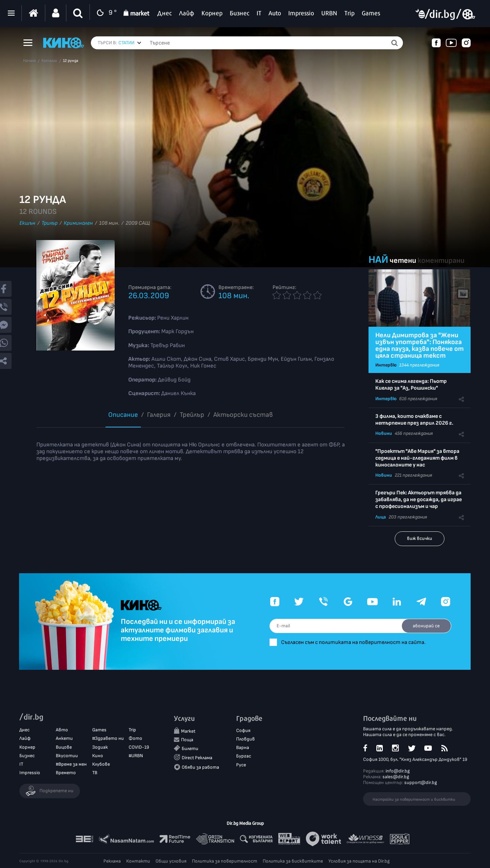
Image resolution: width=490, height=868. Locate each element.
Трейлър (192, 415)
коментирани (441, 261)
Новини (384, 433)
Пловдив (246, 739)
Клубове (101, 764)
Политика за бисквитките (293, 861)
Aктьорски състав (243, 415)
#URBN (136, 756)
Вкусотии (67, 756)
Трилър (50, 223)
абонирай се (426, 626)
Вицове (64, 747)
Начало (29, 61)
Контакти (138, 861)
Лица (381, 517)
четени (403, 261)
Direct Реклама (197, 758)
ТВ (95, 773)
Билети (190, 749)
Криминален (78, 223)
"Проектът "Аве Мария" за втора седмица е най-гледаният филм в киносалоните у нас (417, 458)
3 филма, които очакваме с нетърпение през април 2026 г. (414, 420)
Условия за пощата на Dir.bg (359, 861)
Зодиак (100, 747)
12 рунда (71, 61)
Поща (187, 740)
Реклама (112, 861)
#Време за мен (71, 764)
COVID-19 (139, 747)
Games (99, 730)
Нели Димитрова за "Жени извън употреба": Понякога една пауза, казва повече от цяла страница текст (420, 345)
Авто (62, 730)
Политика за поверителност (225, 861)
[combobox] (130, 43)
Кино (98, 756)
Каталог (49, 61)
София (243, 731)
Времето (66, 773)
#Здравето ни (108, 739)
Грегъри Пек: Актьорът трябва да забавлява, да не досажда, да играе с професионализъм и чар (419, 500)
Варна (243, 748)
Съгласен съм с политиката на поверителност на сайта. (357, 642)
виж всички (420, 538)
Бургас (244, 756)
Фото (135, 739)
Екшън (27, 223)
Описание (123, 415)
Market (188, 731)
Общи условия (171, 861)
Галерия (159, 415)
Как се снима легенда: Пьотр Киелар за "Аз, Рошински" (411, 385)
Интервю (386, 365)
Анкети (64, 739)
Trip (132, 730)
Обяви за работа (200, 767)
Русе (241, 765)
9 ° (105, 13)
